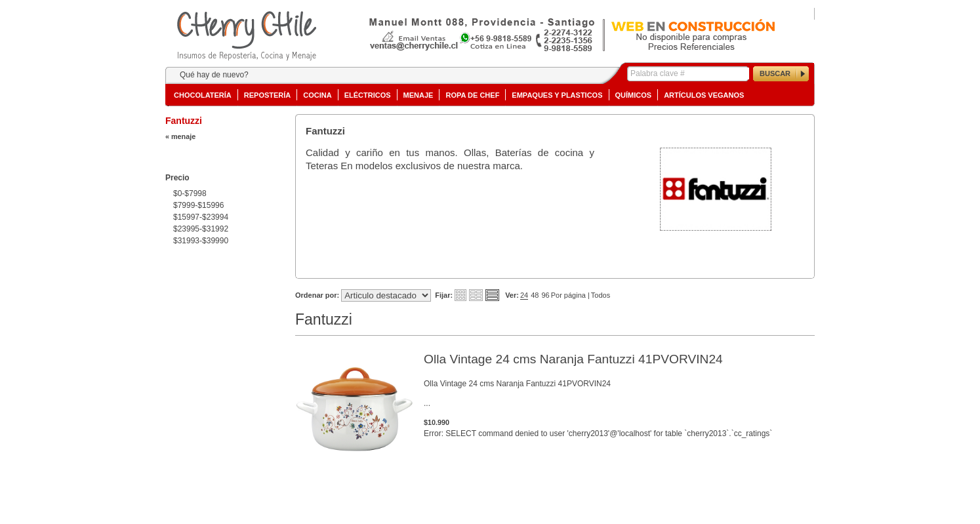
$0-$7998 (190, 193)
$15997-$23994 (201, 217)
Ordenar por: (317, 295)
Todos (601, 295)
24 (524, 295)
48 (535, 295)
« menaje (180, 136)
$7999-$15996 (198, 205)
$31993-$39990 (201, 241)
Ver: (512, 295)
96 (545, 295)
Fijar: (444, 295)
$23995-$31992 (201, 229)
